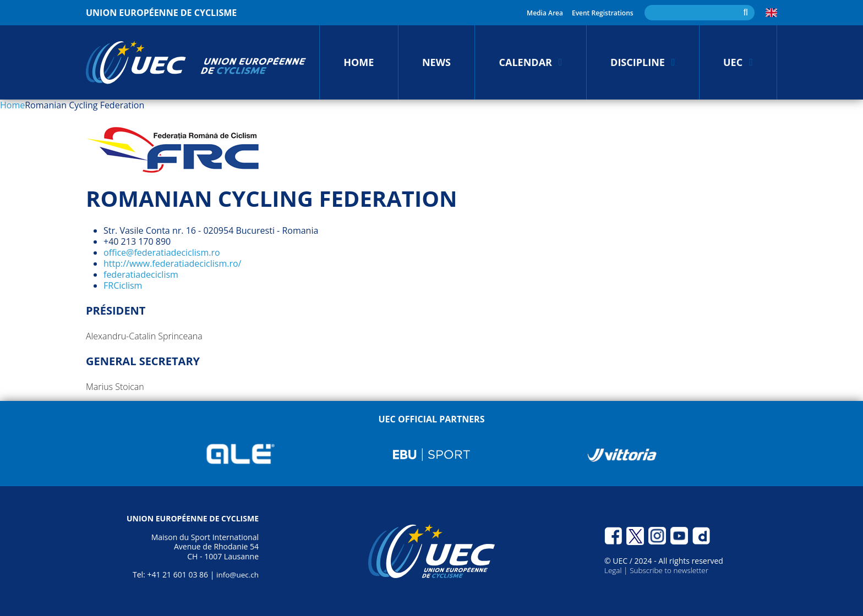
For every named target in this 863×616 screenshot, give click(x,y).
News (436, 62)
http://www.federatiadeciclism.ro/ (172, 263)
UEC (733, 62)
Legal (614, 570)
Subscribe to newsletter (671, 570)
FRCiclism (123, 285)
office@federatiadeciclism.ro (162, 252)
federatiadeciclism (141, 274)
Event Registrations (603, 13)
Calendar (526, 62)
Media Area (545, 13)
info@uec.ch (237, 574)
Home (359, 62)
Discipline (638, 62)
